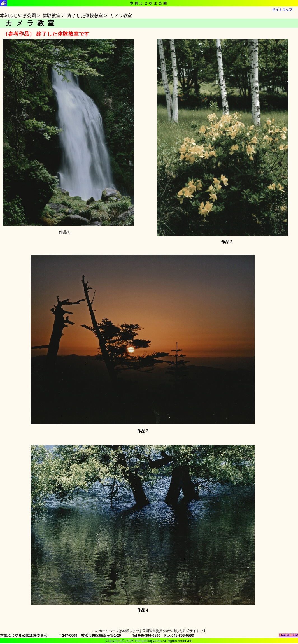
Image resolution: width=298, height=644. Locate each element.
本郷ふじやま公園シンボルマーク (4, 3)
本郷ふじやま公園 (18, 16)
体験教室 (52, 16)
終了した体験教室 (85, 16)
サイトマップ (282, 10)
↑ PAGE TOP (288, 635)
